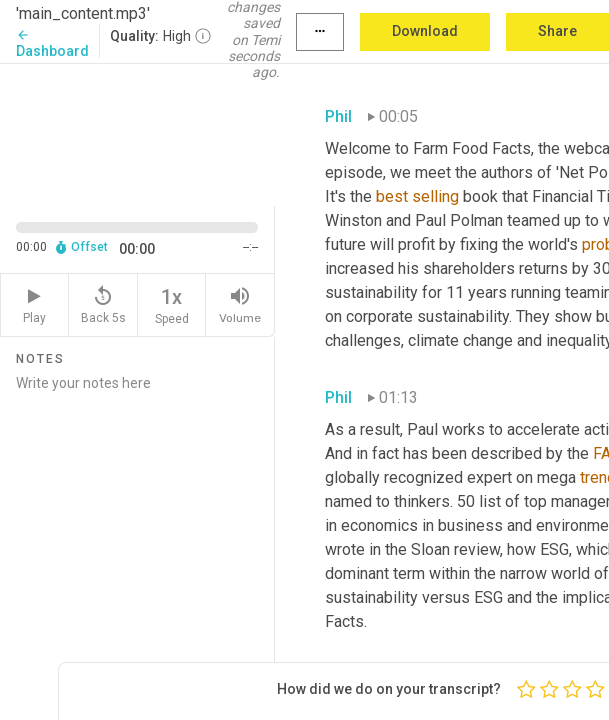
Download (425, 31)
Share (557, 31)
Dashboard (52, 43)
